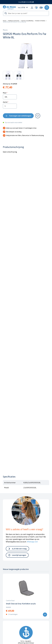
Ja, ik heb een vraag (19, 549)
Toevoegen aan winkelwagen (20, 116)
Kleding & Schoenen (14, 21)
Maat (5, 93)
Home (5, 21)
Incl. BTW (23, 7)
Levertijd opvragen (19, 555)
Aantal (5, 102)
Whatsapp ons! (32, 542)
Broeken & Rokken (40, 21)
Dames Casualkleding (27, 21)
